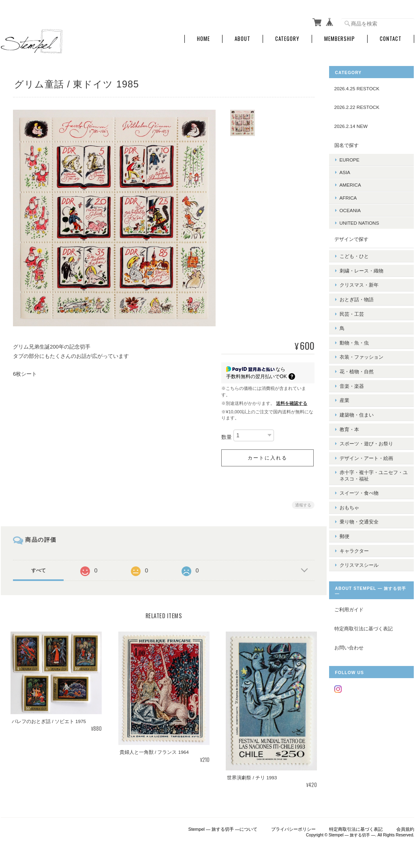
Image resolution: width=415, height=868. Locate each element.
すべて (39, 569)
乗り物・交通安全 (365, 486)
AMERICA (356, 183)
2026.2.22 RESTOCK (363, 105)
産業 (351, 379)
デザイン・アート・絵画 (372, 429)
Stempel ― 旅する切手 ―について (223, 826)
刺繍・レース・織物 (368, 265)
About (243, 37)
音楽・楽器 (358, 366)
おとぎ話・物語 (363, 290)
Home (203, 37)
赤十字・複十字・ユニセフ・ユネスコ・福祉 (372, 445)
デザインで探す (357, 237)
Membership (340, 37)
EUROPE (356, 158)
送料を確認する (290, 402)
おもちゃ (355, 473)
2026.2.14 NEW (357, 124)
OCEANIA (356, 209)
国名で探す (353, 143)
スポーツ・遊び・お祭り (372, 417)
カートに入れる (266, 456)
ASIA (351, 171)
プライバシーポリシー (293, 826)
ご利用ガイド (355, 570)
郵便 (351, 499)
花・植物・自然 (363, 354)
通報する (302, 503)
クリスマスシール (365, 524)
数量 (225, 435)
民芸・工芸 (358, 303)
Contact (391, 37)
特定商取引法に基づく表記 (370, 589)
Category (287, 37)
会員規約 (405, 826)
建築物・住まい (363, 392)
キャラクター (360, 512)
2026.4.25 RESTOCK (363, 87)
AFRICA (354, 196)
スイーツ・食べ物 (365, 461)
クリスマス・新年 (365, 278)
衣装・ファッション (368, 341)
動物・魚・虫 (360, 329)
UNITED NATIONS (366, 221)
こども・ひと (360, 252)
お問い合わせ (355, 607)
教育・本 (355, 404)
